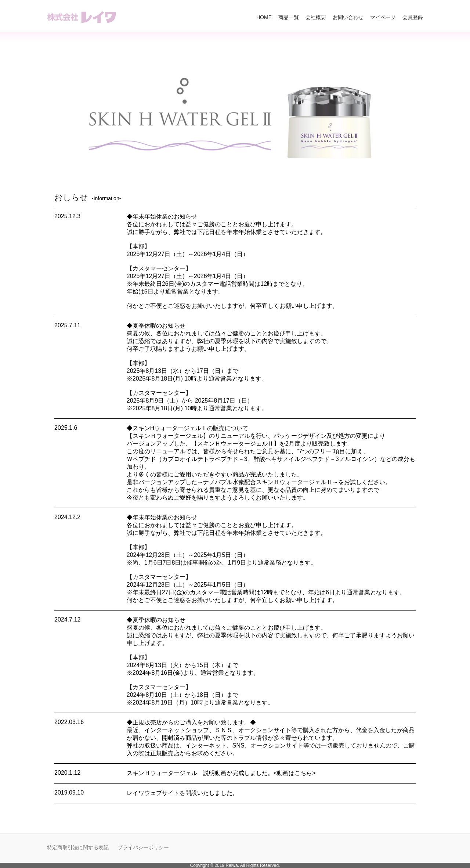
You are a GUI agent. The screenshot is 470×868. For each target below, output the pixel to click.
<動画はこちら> (295, 773)
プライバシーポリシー (143, 847)
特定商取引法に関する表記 (78, 847)
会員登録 (413, 17)
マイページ (383, 17)
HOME (264, 17)
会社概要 (316, 17)
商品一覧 (289, 17)
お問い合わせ (348, 17)
